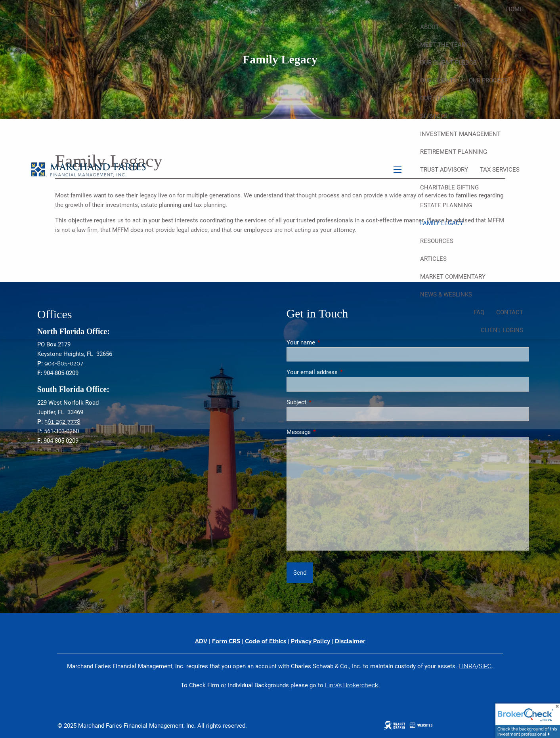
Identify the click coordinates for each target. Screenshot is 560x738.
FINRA (467, 666)
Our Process (488, 80)
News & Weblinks (446, 294)
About (430, 27)
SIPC (485, 666)
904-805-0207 (64, 363)
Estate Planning (446, 205)
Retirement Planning (454, 152)
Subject (325, 402)
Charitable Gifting (449, 187)
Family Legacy (442, 223)
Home (515, 9)
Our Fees (434, 98)
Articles (433, 259)
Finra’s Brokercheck (352, 685)
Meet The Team (443, 45)
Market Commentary (453, 277)
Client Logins (502, 330)
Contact (510, 312)
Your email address (341, 372)
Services (434, 116)
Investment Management (460, 134)
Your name (329, 342)
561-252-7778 (62, 422)
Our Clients (439, 80)
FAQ (479, 312)
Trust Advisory (444, 170)
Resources (437, 241)
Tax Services (500, 170)
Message (327, 432)
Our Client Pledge (448, 63)
